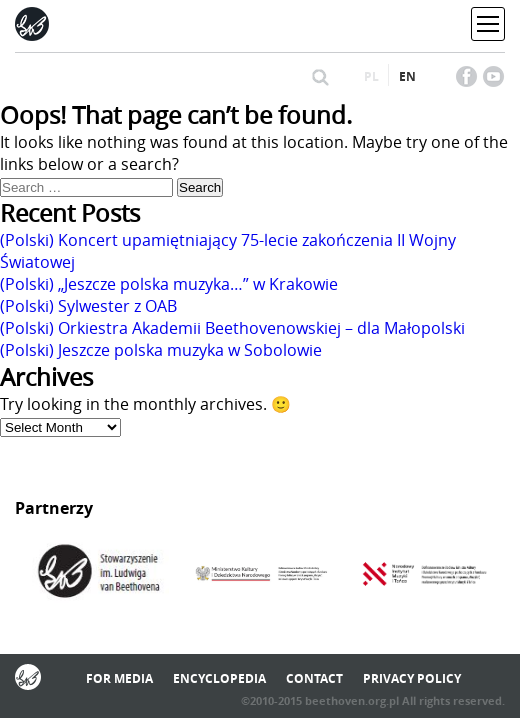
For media (119, 678)
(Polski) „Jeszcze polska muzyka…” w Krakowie (169, 284)
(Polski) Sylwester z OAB (88, 306)
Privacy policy (412, 678)
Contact (314, 678)
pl (371, 76)
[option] (97, 574)
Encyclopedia (219, 678)
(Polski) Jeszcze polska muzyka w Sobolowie (161, 350)
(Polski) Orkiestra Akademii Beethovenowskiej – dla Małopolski (232, 328)
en (407, 76)
